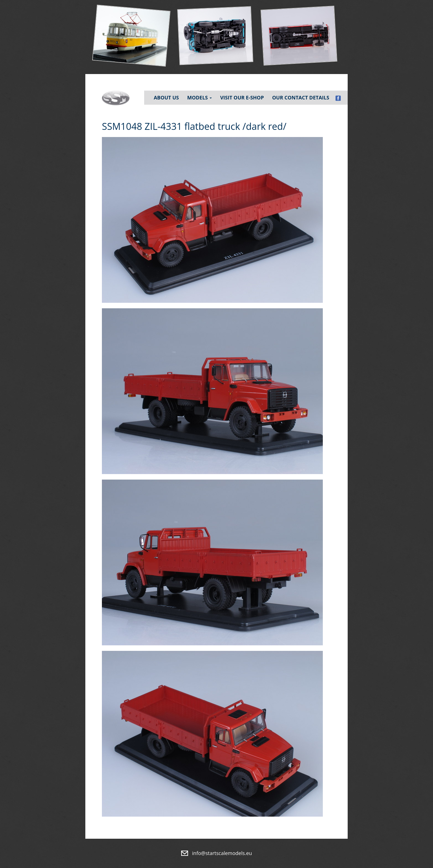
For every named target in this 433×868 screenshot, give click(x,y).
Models (200, 98)
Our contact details (301, 98)
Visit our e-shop (242, 98)
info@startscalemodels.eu (222, 853)
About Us (166, 98)
